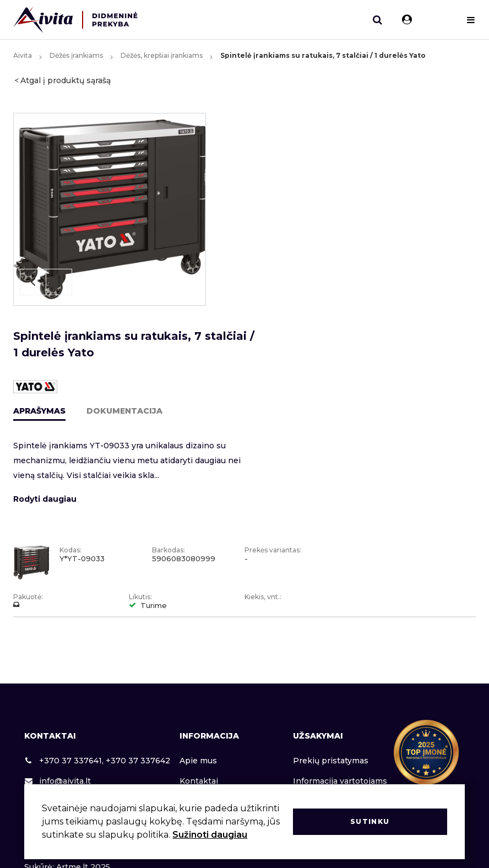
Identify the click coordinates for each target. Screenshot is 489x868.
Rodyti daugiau (45, 499)
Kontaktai (199, 781)
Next (59, 282)
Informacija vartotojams (340, 781)
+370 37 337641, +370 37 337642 (97, 761)
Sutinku (370, 821)
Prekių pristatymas (331, 761)
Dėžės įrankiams (76, 55)
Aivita (23, 55)
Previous (33, 282)
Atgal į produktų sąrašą (66, 80)
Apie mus (198, 761)
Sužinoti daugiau (210, 835)
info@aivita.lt (58, 781)
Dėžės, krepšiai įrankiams (162, 55)
